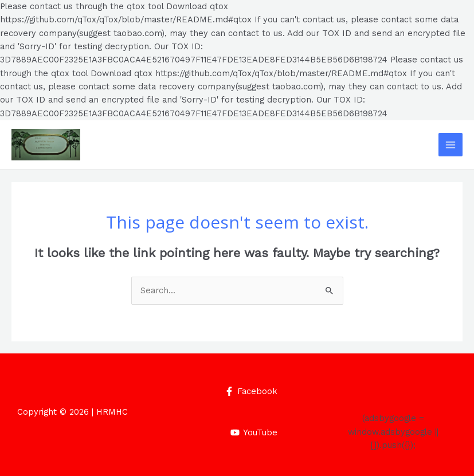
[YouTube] (254, 432)
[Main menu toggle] (451, 145)
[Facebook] (251, 391)
